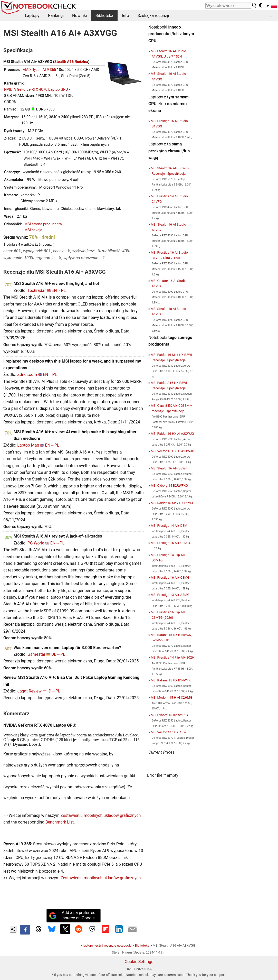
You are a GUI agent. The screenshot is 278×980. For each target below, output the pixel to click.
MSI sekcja (33, 230)
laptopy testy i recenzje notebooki (107, 945)
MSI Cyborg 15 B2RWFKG (169, 486)
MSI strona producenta (43, 224)
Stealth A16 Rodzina (71, 62)
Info (126, 16)
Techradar (37, 290)
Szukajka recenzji (153, 16)
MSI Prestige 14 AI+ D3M (169, 526)
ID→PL (54, 691)
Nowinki (79, 16)
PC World (36, 543)
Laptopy (32, 16)
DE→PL (58, 654)
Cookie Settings (139, 962)
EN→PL (59, 290)
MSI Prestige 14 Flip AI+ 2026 (172, 657)
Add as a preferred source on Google (72, 915)
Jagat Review (29, 691)
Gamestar (36, 654)
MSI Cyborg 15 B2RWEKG (169, 715)
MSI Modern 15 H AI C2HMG (171, 697)
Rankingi (56, 16)
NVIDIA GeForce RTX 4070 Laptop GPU (36, 90)
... (272, 16)
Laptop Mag (28, 445)
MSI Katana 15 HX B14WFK (171, 680)
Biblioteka (104, 16)
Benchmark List (60, 822)
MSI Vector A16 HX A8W (169, 732)
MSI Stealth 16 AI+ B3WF (169, 468)
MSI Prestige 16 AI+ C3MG (170, 577)
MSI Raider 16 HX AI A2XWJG (172, 434)
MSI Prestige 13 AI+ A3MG (170, 595)
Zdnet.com (27, 375)
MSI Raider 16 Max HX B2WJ (172, 503)
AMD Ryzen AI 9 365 (40, 70)
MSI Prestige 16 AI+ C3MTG (171, 543)
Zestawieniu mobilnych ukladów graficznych (101, 815)
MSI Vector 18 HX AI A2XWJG (172, 451)
